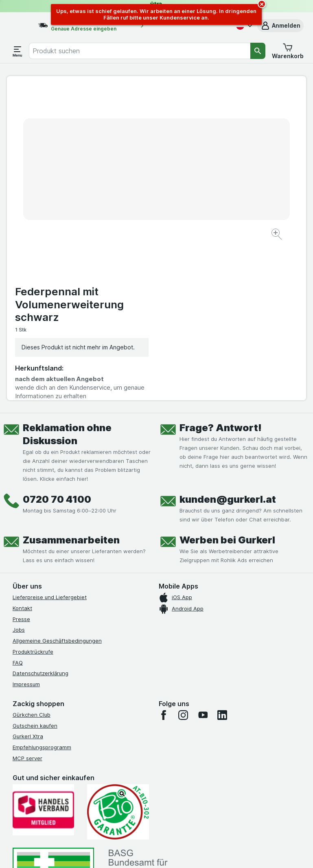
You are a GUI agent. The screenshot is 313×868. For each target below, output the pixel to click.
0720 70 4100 (57, 341)
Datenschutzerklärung (40, 516)
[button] (280, 26)
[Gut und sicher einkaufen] (118, 654)
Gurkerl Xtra (28, 579)
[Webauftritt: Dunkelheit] (195, 852)
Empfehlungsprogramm (42, 589)
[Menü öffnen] (18, 51)
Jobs (19, 472)
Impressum (26, 526)
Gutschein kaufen (35, 568)
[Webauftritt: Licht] (154, 852)
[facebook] (164, 557)
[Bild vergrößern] (128, 213)
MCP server (27, 600)
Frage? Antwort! (221, 270)
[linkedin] (222, 557)
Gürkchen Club (32, 557)
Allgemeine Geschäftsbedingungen (57, 483)
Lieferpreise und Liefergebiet (50, 439)
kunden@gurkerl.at (228, 341)
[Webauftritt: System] (117, 852)
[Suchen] (258, 51)
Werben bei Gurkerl (227, 382)
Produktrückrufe (33, 494)
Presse (21, 461)
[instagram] (183, 557)
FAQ (18, 505)
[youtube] (203, 557)
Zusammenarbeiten (71, 382)
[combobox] (139, 51)
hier (149, 798)
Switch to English (174, 818)
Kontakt (22, 450)
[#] (53, 724)
